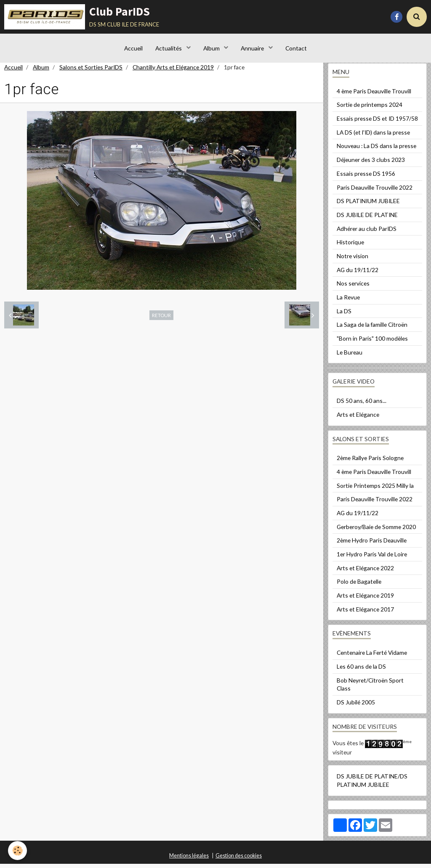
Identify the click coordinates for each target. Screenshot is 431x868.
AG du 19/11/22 (358, 274)
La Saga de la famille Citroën (372, 329)
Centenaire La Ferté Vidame (372, 657)
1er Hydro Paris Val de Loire (372, 558)
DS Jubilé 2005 (356, 706)
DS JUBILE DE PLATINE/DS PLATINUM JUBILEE (372, 785)
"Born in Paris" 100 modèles (372, 343)
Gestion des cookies (239, 860)
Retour (161, 319)
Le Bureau (350, 356)
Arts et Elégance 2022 (365, 572)
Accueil (133, 48)
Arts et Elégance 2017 (365, 613)
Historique (350, 246)
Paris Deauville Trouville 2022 (375, 192)
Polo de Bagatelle (359, 586)
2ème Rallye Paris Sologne (370, 462)
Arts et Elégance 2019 (365, 599)
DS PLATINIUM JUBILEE (368, 205)
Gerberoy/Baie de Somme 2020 (376, 531)
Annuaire (253, 48)
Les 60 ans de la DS (361, 671)
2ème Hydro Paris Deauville (372, 544)
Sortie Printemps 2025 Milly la (375, 490)
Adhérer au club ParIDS (367, 233)
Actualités (169, 48)
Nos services (353, 287)
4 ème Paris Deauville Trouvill (374, 95)
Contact (296, 48)
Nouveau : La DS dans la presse (376, 150)
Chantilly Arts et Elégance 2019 (173, 71)
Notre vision (353, 260)
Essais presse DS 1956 (366, 178)
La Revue (348, 301)
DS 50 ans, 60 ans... (362, 405)
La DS (344, 315)
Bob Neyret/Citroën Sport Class (370, 689)
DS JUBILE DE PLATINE (367, 219)
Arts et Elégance (358, 419)
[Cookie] (18, 851)
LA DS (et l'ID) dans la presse (373, 136)
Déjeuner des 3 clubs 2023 (371, 164)
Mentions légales (189, 860)
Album (212, 48)
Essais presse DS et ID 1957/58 (377, 123)
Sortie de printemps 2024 (370, 109)
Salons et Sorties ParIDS (91, 71)
